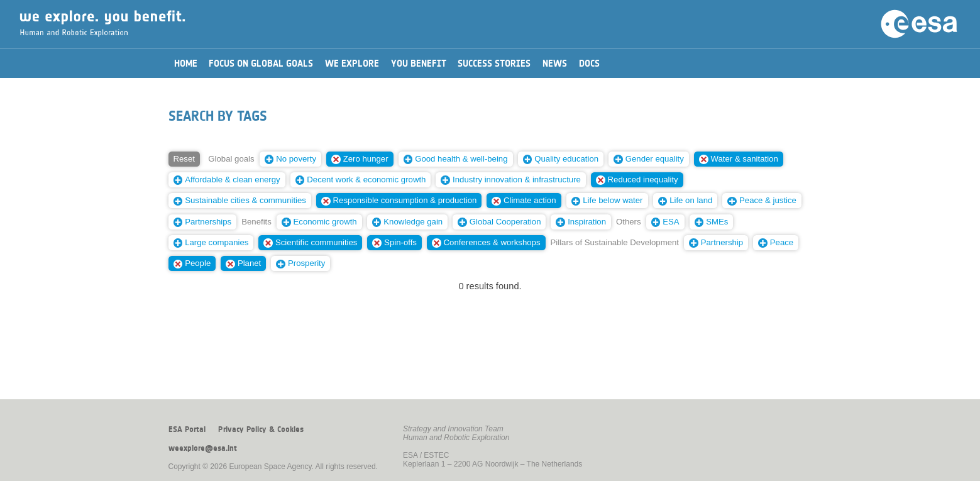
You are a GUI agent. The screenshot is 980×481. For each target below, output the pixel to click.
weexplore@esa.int (203, 448)
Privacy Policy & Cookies (261, 429)
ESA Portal (187, 429)
